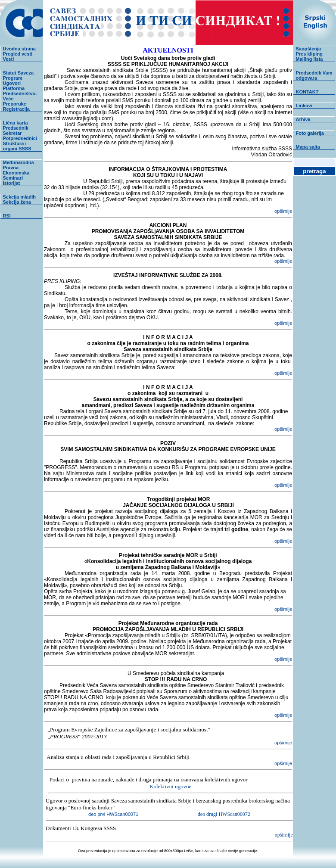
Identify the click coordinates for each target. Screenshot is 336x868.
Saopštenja (309, 49)
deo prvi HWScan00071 (143, 814)
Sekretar (12, 133)
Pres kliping (309, 54)
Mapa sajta (308, 147)
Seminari (13, 178)
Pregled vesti (18, 54)
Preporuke (15, 104)
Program (13, 78)
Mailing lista (310, 59)
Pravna (11, 168)
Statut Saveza (19, 73)
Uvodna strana (19, 49)
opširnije (283, 211)
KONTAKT (307, 92)
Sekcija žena (17, 202)
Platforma (14, 88)
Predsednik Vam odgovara (314, 75)
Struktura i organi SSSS (17, 146)
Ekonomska (16, 173)
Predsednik (16, 128)
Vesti (9, 59)
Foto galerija (310, 133)
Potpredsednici (20, 138)
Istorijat (12, 183)
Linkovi (304, 106)
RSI (7, 216)
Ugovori (12, 83)
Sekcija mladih (19, 197)
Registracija (16, 109)
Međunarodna (19, 162)
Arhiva (303, 119)
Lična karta (16, 123)
